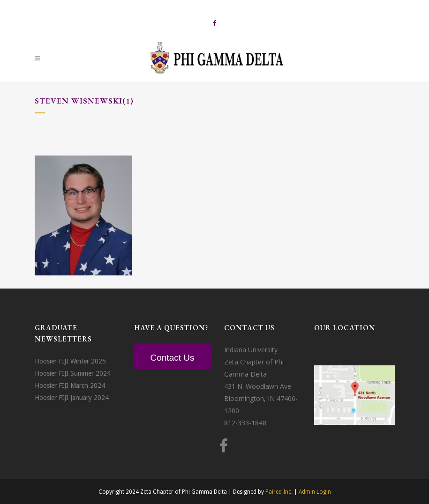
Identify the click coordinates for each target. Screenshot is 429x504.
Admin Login (315, 492)
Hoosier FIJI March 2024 (70, 385)
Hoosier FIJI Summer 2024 (73, 373)
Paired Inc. (279, 492)
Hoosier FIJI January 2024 (72, 398)
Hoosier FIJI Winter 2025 (70, 361)
